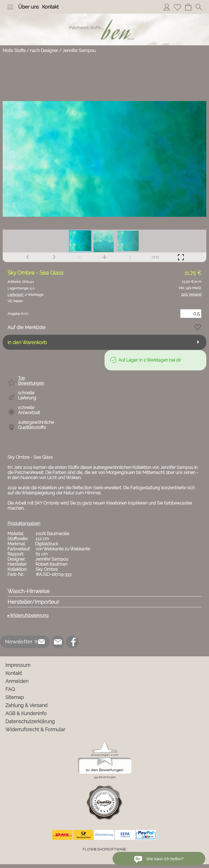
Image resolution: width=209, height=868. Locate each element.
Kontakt (50, 7)
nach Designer (44, 51)
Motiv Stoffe (14, 51)
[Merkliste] (177, 7)
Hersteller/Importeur (33, 602)
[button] (10, 7)
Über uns (29, 7)
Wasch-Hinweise (29, 591)
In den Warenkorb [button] (27, 342)
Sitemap (15, 697)
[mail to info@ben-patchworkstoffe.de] (58, 642)
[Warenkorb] (188, 7)
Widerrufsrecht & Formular (35, 729)
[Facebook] (72, 642)
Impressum (18, 665)
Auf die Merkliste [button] (27, 327)
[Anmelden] (167, 7)
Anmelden (17, 681)
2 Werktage (25, 295)
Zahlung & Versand (26, 705)
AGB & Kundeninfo (26, 713)
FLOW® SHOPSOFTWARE (104, 849)
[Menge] (191, 314)
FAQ (10, 689)
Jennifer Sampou (79, 51)
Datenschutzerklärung (30, 721)
